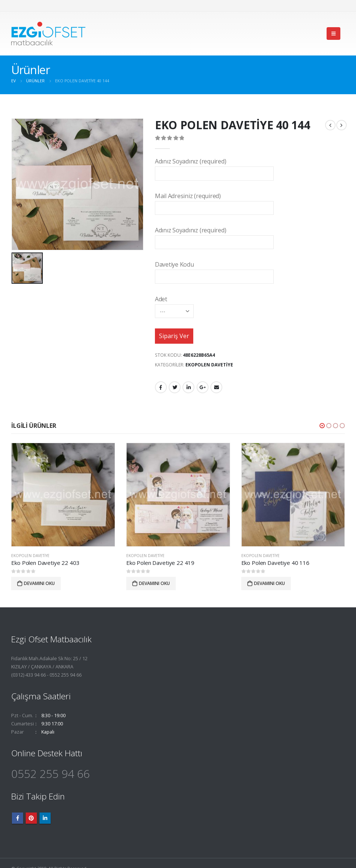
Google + (203, 387)
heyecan (175, 387)
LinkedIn (188, 387)
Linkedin (45, 818)
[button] (322, 426)
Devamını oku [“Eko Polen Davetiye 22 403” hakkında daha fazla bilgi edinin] (39, 583)
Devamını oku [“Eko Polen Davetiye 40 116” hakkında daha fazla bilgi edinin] (269, 583)
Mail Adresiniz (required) (214, 202)
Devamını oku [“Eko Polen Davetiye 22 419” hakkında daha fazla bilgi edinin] (154, 583)
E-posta (216, 387)
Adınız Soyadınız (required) (214, 167)
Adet (174, 305)
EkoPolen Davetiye (209, 365)
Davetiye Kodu (214, 270)
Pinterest (31, 818)
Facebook (161, 387)
